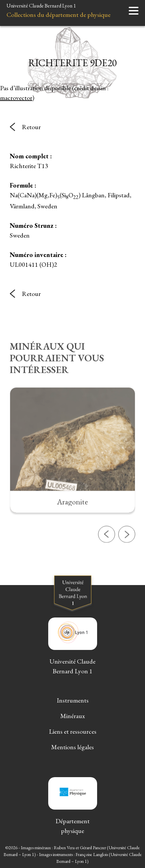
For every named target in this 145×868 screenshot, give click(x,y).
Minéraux (73, 716)
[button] (107, 553)
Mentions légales (72, 747)
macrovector (16, 98)
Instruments (73, 700)
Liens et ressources (73, 731)
